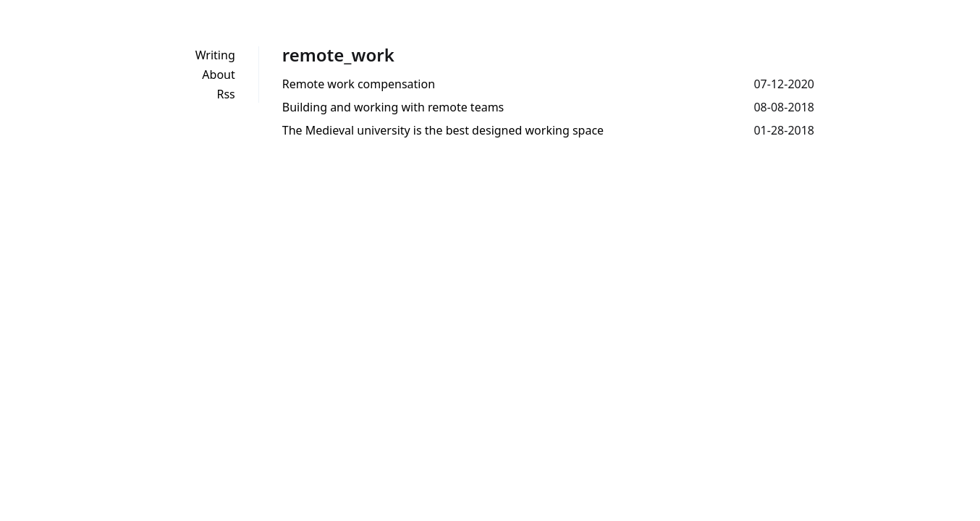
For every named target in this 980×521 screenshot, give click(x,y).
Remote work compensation (359, 84)
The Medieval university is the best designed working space (443, 130)
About (218, 75)
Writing (215, 55)
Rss (225, 94)
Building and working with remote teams (393, 107)
